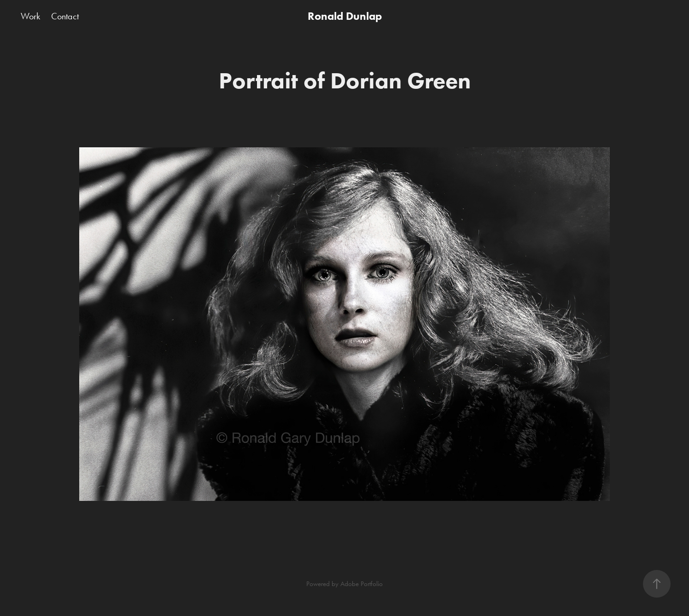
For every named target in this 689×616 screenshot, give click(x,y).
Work (30, 16)
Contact (65, 16)
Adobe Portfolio (362, 584)
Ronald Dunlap (345, 16)
